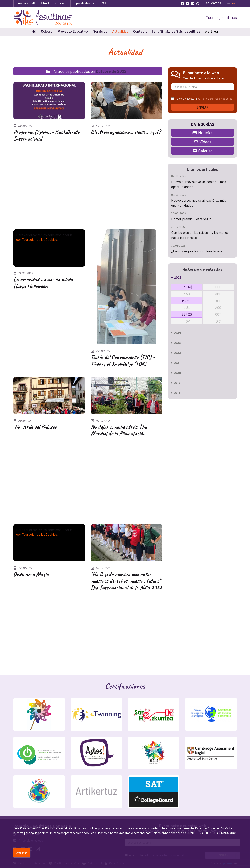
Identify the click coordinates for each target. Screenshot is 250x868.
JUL (187, 307)
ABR (218, 294)
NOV (187, 321)
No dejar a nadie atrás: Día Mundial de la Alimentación (119, 430)
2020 (176, 372)
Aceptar (22, 853)
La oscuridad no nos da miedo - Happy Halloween (45, 283)
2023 (176, 342)
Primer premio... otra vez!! (191, 219)
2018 (176, 392)
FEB (218, 287)
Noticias (203, 133)
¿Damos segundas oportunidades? (197, 251)
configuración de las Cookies (37, 239)
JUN (218, 301)
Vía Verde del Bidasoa (35, 427)
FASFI (104, 3)
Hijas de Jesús (84, 3)
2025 (176, 277)
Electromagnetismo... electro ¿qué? (126, 132)
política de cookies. (37, 833)
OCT (218, 314)
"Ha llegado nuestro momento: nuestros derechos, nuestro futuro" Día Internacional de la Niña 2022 (126, 581)
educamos (213, 3)
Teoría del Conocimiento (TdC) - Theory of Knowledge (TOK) (123, 360)
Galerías (203, 151)
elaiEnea (211, 31)
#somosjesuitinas (221, 17)
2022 (176, 352)
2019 (176, 382)
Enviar (203, 107)
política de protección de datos (215, 99)
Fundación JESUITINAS (33, 3)
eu (228, 3)
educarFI (61, 3)
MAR (187, 294)
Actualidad (120, 31)
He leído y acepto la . (202, 99)
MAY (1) (187, 301)
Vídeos (202, 142)
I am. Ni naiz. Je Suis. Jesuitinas (176, 31)
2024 (176, 332)
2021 (176, 362)
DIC (218, 321)
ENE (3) (187, 287)
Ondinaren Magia (31, 574)
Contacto (140, 31)
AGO (218, 307)
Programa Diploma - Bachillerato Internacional (47, 135)
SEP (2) (187, 314)
